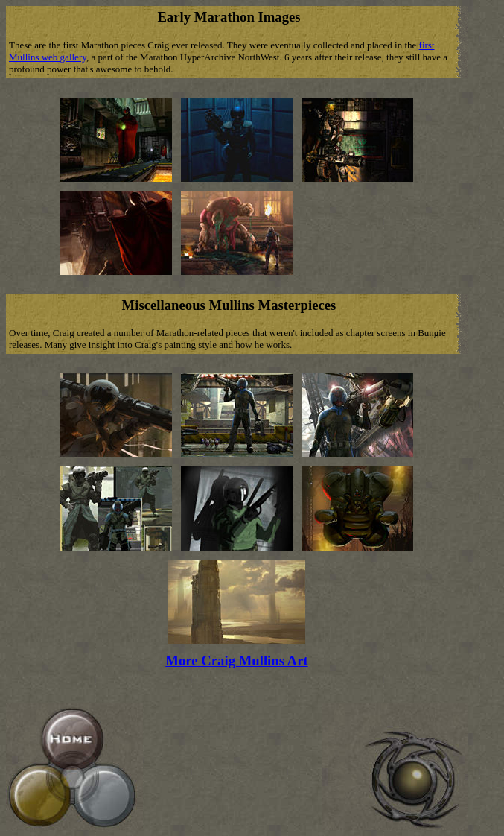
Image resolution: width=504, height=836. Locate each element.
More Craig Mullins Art (236, 661)
